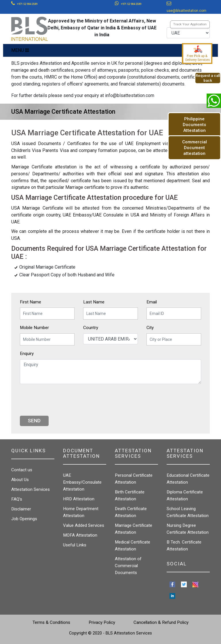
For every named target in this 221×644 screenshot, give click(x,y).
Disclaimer (21, 509)
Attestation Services (31, 489)
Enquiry (27, 354)
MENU (20, 50)
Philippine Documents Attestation (194, 125)
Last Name (94, 302)
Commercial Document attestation (195, 148)
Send (34, 421)
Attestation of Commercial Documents (128, 566)
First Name (31, 302)
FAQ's (17, 499)
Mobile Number (34, 328)
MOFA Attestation (80, 535)
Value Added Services (84, 525)
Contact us (22, 470)
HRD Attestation (79, 499)
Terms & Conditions (51, 622)
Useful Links (75, 545)
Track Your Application (190, 24)
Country (91, 328)
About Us (20, 480)
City (150, 328)
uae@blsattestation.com (186, 11)
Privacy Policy (102, 622)
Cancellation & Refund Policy (161, 622)
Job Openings (24, 519)
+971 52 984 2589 (27, 4)
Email (152, 302)
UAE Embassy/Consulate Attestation (82, 482)
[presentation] (64, 400)
